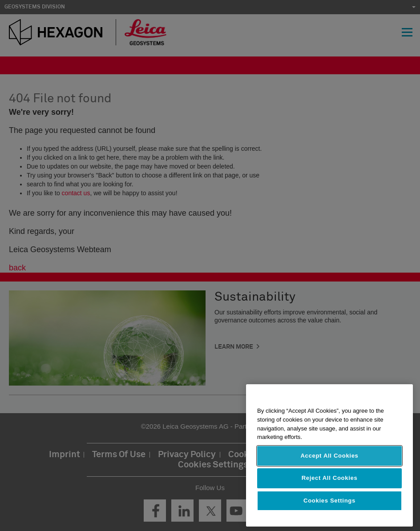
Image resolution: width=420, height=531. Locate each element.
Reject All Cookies (330, 478)
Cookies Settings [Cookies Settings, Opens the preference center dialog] (329, 501)
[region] (329, 455)
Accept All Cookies (329, 456)
